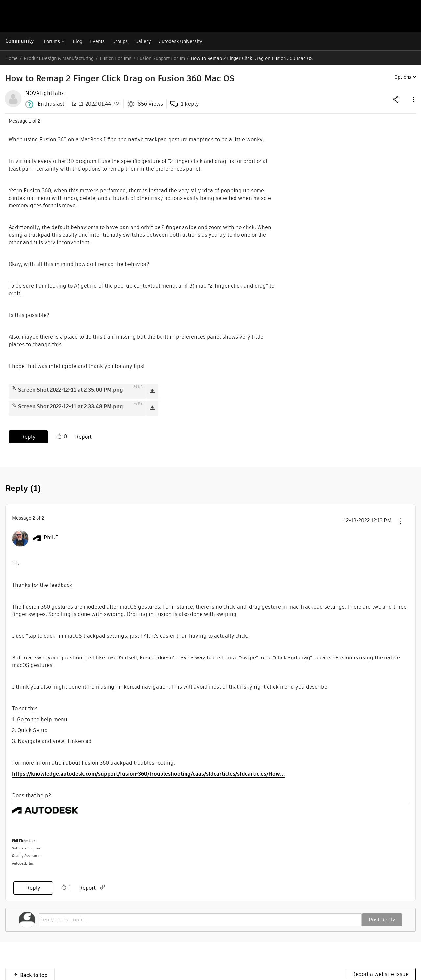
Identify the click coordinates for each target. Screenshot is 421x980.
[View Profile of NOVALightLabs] (45, 93)
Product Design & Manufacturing (59, 58)
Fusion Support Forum (161, 58)
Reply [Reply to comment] (33, 888)
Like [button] (59, 436)
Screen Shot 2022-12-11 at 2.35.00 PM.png (71, 390)
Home (12, 58)
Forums (52, 41)
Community (20, 41)
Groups (120, 41)
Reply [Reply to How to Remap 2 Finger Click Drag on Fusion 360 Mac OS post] (28, 437)
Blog (77, 41)
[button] (413, 99)
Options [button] (403, 77)
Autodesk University (181, 41)
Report (83, 437)
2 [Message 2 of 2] (34, 518)
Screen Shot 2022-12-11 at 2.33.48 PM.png (71, 406)
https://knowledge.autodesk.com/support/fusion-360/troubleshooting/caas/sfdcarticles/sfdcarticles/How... (149, 774)
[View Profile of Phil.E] (51, 538)
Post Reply (382, 920)
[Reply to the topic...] (200, 920)
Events (97, 41)
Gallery (143, 41)
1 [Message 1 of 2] (30, 121)
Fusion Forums (115, 58)
